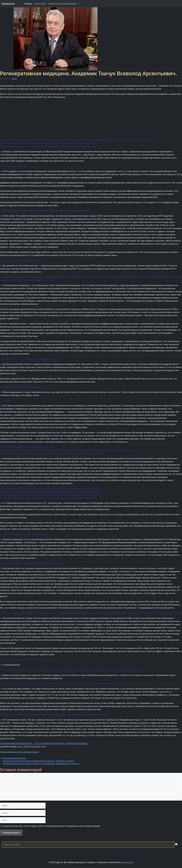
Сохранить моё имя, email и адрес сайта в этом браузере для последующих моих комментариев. (52, 826)
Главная (28, 4)
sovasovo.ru (128, 862)
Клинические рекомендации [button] (63, 4)
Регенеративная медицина (14, 758)
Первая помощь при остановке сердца (19, 752)
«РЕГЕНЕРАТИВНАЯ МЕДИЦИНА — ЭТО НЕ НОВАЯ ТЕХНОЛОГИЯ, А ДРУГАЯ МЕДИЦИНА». (44, 744)
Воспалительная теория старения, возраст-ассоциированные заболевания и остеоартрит (41, 763)
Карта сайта (40, 4)
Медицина (8, 4)
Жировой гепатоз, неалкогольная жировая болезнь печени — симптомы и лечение (39, 761)
